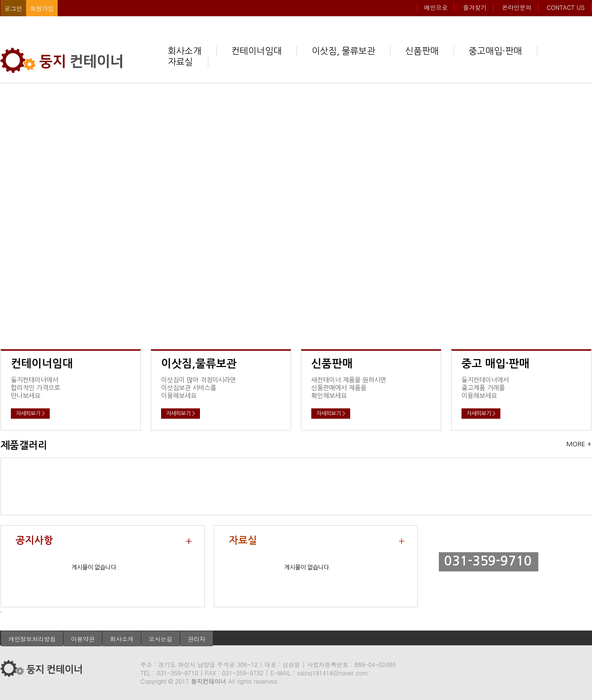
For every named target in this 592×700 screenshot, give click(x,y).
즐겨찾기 (475, 7)
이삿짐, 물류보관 (344, 51)
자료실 (181, 62)
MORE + (579, 444)
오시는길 (161, 639)
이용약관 (83, 639)
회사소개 (185, 51)
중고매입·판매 (495, 51)
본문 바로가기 (0, 0)
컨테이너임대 (257, 51)
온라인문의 (517, 7)
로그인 (13, 8)
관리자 (197, 639)
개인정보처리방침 (32, 639)
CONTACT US (566, 7)
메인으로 (436, 7)
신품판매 (422, 51)
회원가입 (42, 8)
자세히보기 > (30, 414)
